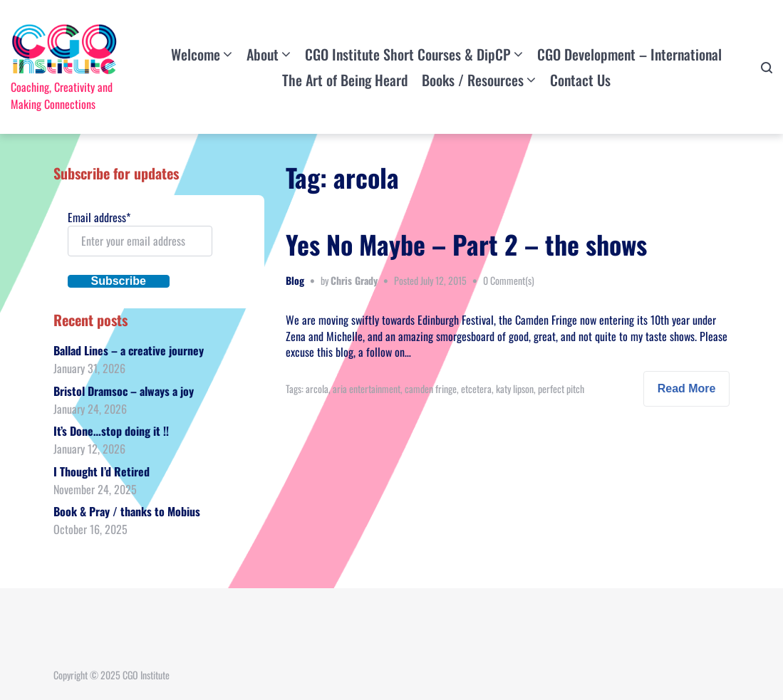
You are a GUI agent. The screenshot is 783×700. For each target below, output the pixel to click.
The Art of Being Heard (345, 80)
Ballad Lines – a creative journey (129, 350)
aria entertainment (367, 388)
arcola (317, 388)
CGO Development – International (629, 54)
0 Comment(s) (509, 280)
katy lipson (515, 388)
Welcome (196, 54)
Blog (295, 280)
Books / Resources (473, 80)
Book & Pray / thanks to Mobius (127, 511)
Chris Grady (354, 280)
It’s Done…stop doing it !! (111, 431)
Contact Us (580, 80)
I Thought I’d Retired (102, 471)
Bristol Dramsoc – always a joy (124, 391)
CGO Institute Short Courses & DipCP (408, 54)
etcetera (476, 388)
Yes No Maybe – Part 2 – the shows (466, 244)
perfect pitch (561, 388)
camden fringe (431, 388)
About (263, 54)
